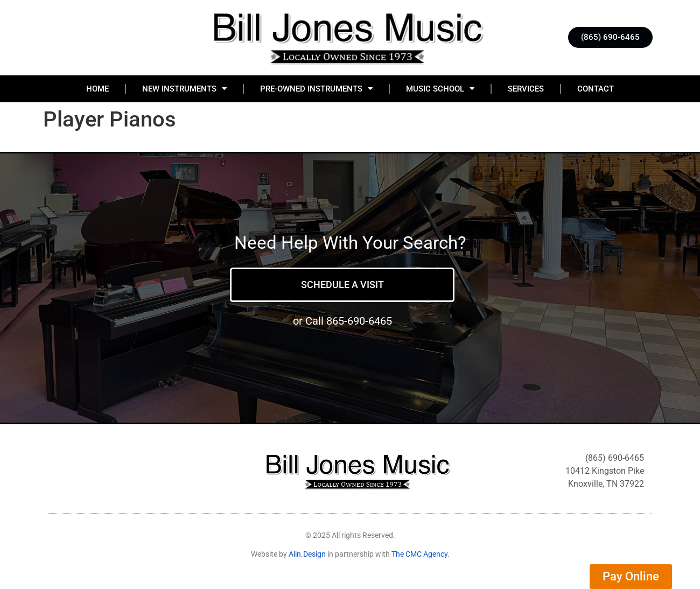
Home (97, 89)
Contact (596, 89)
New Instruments (184, 89)
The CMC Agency (419, 554)
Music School (440, 89)
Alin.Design (307, 554)
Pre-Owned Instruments (316, 89)
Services (526, 89)
